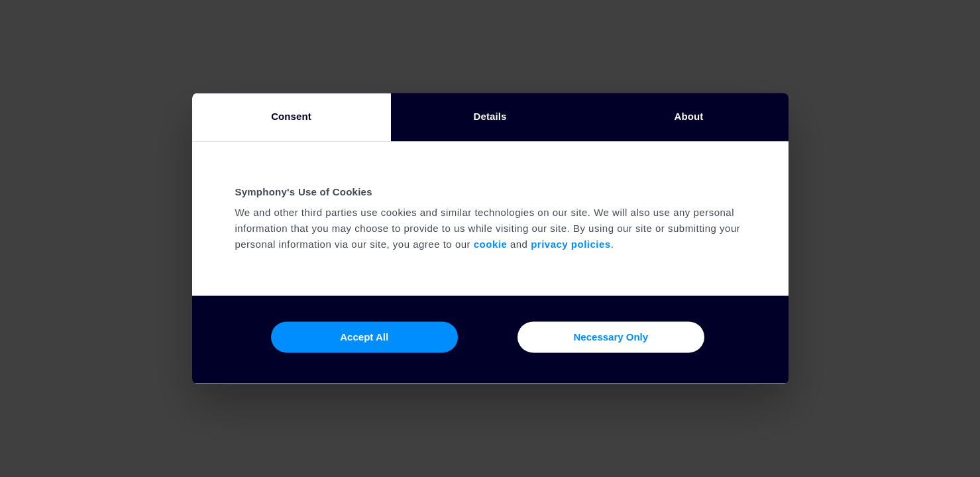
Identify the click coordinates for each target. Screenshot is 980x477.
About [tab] (689, 116)
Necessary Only (611, 337)
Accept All (364, 337)
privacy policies (571, 245)
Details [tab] (490, 116)
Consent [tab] (291, 116)
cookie (491, 245)
